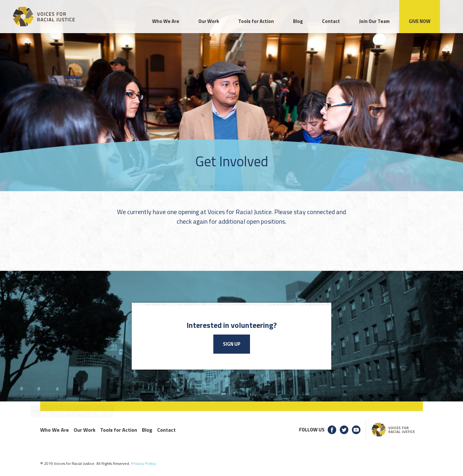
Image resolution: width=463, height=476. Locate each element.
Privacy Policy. (144, 463)
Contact (166, 430)
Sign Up (232, 344)
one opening (183, 212)
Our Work (85, 430)
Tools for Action (119, 430)
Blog (147, 430)
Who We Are (55, 430)
